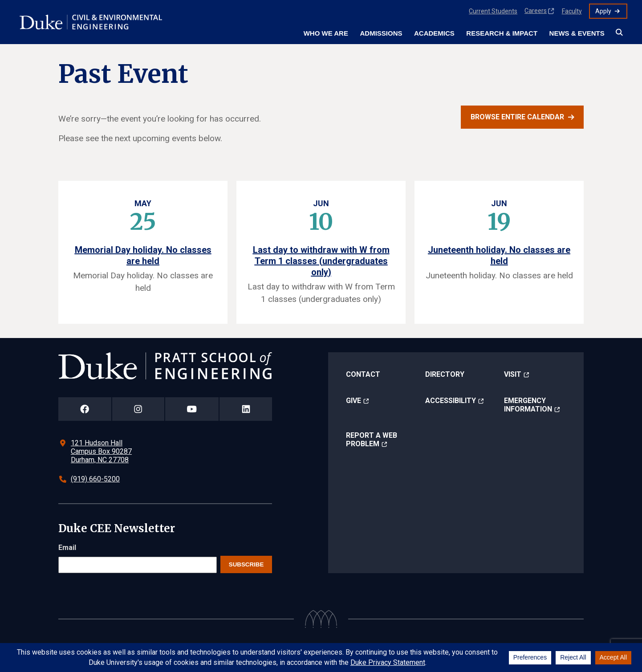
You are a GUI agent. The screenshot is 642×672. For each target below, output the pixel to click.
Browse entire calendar (517, 117)
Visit (513, 374)
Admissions (381, 33)
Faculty (572, 11)
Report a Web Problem (372, 440)
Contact (363, 374)
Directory (445, 374)
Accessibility (451, 401)
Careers (536, 11)
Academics (434, 33)
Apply (603, 11)
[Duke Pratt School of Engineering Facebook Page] (85, 409)
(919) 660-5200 (95, 479)
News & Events (577, 33)
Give (354, 401)
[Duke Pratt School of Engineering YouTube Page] (192, 409)
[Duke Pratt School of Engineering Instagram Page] (138, 409)
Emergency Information (528, 405)
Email (67, 548)
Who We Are (326, 33)
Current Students (493, 11)
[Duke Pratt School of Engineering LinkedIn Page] (246, 409)
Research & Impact (502, 33)
